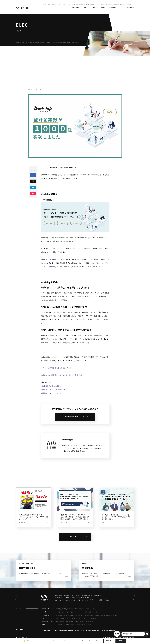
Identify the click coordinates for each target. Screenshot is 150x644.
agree (121, 641)
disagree (109, 641)
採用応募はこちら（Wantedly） (51, 393)
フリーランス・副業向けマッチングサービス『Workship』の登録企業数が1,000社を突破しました (53, 43)
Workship (95, 175)
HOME (18, 43)
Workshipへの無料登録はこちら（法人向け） (56, 368)
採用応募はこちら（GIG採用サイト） (54, 390)
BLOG (24, 43)
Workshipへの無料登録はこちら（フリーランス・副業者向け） (63, 375)
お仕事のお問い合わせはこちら (52, 386)
